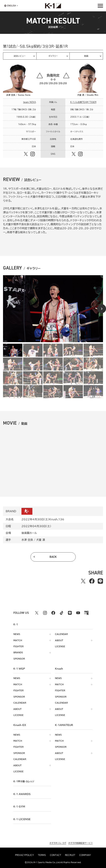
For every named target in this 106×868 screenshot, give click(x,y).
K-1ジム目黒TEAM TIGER (83, 102)
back (53, 557)
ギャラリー (53, 56)
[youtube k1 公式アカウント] (78, 613)
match (18, 640)
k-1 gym (19, 807)
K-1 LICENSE (22, 819)
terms (42, 855)
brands (18, 652)
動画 (86, 56)
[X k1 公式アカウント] (37, 613)
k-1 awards (22, 794)
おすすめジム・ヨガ (58, 843)
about (59, 640)
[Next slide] (102, 309)
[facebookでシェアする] (92, 581)
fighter (18, 646)
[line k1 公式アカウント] (70, 613)
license (60, 646)
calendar (61, 634)
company (85, 855)
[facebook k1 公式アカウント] (53, 613)
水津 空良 (27, 540)
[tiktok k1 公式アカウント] (62, 613)
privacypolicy (24, 855)
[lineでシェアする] (100, 581)
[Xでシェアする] (83, 581)
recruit (70, 855)
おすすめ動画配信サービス (80, 843)
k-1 (24, 781)
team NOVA (30, 102)
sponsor (19, 659)
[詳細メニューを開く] (100, 6)
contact (56, 855)
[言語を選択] (10, 6)
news (17, 634)
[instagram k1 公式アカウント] (45, 613)
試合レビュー (20, 56)
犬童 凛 (41, 540)
